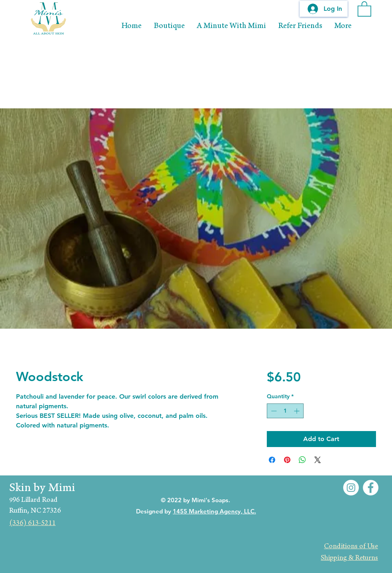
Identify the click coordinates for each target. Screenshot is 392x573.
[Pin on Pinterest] (287, 460)
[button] (364, 8)
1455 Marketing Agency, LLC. (214, 511)
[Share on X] (318, 460)
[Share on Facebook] (272, 460)
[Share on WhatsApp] (302, 460)
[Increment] (297, 411)
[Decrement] (273, 411)
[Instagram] (351, 488)
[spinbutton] (285, 411)
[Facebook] (371, 488)
